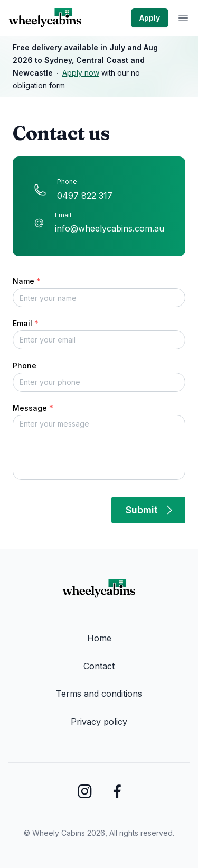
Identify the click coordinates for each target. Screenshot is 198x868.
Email (26, 323)
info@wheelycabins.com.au (110, 228)
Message (33, 408)
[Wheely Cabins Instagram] (85, 791)
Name (27, 281)
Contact (99, 666)
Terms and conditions (99, 694)
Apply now (81, 73)
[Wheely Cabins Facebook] (117, 791)
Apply (150, 18)
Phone (25, 366)
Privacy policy (99, 722)
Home (99, 638)
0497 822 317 (85, 196)
